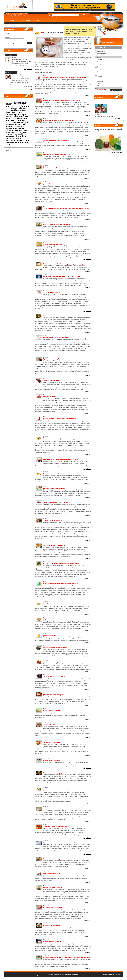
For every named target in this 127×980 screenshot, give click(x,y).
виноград (9, 103)
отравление (10, 124)
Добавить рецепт (25, 20)
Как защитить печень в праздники (54, 488)
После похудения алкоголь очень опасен (56, 337)
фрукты (11, 140)
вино (24, 101)
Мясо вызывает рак (49, 397)
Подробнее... (28, 69)
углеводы (10, 136)
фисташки (19, 138)
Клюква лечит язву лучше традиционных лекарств (59, 418)
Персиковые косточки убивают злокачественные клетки (61, 359)
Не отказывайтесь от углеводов (53, 907)
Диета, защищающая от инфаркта (54, 545)
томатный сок (19, 134)
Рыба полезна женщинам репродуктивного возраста (59, 316)
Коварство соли (48, 809)
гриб (22, 105)
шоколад (10, 142)
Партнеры (68, 974)
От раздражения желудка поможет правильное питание (61, 603)
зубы (8, 109)
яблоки (18, 142)
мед (27, 116)
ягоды (26, 142)
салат (8, 133)
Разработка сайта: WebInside (112, 974)
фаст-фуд (21, 136)
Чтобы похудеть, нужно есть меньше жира (56, 154)
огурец (8, 123)
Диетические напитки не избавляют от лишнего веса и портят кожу (65, 77)
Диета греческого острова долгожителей (56, 167)
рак (16, 130)
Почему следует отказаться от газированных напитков (60, 583)
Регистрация (8, 42)
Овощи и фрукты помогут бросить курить (56, 224)
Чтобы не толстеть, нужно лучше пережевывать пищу (60, 459)
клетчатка (15, 111)
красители (9, 115)
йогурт (14, 109)
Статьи (37, 20)
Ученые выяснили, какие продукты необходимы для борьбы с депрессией (66, 208)
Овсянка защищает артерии (52, 710)
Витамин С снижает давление (52, 244)
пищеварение (19, 126)
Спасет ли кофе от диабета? (52, 292)
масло (22, 116)
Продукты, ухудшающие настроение (54, 183)
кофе (19, 112)
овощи (21, 120)
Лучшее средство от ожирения (52, 887)
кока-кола (11, 113)
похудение (19, 128)
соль (8, 134)
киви (8, 111)
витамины (20, 103)
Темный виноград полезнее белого (54, 676)
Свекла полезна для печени (51, 380)
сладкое (22, 132)
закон (16, 107)
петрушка (18, 124)
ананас (10, 101)
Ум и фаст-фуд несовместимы (52, 520)
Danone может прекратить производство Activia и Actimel (61, 276)
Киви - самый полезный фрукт (53, 438)
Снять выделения (100, 90)
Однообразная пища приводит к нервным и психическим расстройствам (66, 957)
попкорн (9, 129)
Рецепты (12, 20)
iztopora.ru (78, 976)
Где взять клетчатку (49, 724)
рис (20, 130)
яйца (8, 144)
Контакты (75, 974)
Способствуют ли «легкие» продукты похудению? (59, 843)
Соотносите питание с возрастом (53, 859)
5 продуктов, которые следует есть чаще (56, 827)
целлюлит (20, 140)
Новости (44, 32)
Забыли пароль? (9, 44)
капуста (22, 109)
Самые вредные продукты (51, 873)
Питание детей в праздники (52, 760)
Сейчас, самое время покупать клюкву (55, 502)
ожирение (17, 122)
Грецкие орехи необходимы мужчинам (55, 619)
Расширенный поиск (58, 17)
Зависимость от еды (49, 789)
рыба (25, 130)
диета (9, 107)
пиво (25, 124)
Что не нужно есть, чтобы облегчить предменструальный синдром (64, 264)
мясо (26, 118)
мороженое (18, 118)
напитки (11, 120)
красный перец (20, 115)
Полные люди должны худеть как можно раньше (58, 120)
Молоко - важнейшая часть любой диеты (56, 140)
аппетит (17, 101)
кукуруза (9, 116)
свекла (14, 132)
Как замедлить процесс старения (53, 694)
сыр (12, 134)
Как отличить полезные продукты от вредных (58, 773)
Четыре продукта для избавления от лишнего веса (59, 474)
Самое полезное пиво (49, 635)
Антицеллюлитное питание (51, 925)
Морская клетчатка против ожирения (55, 648)
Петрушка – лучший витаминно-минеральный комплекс (61, 563)
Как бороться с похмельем (51, 742)
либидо (16, 116)
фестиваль (10, 138)
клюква (24, 111)
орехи (27, 123)
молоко (9, 118)
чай (27, 140)
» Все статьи (28, 89)
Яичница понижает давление (52, 941)
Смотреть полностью (116, 152)
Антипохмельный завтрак (51, 662)
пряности (10, 130)
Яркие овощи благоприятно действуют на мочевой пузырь (62, 101)
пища (9, 126)
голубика (16, 105)
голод (9, 105)
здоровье (24, 107)
